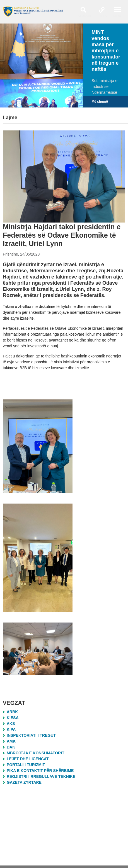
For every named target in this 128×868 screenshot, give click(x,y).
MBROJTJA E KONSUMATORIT (36, 753)
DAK (11, 747)
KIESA (13, 718)
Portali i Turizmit (26, 765)
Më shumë (100, 102)
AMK (11, 741)
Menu (118, 16)
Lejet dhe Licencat (28, 759)
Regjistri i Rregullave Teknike (41, 776)
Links (102, 16)
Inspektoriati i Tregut (31, 735)
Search (84, 16)
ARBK (12, 712)
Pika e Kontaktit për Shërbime (40, 771)
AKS (11, 724)
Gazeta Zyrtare (24, 782)
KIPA (11, 729)
